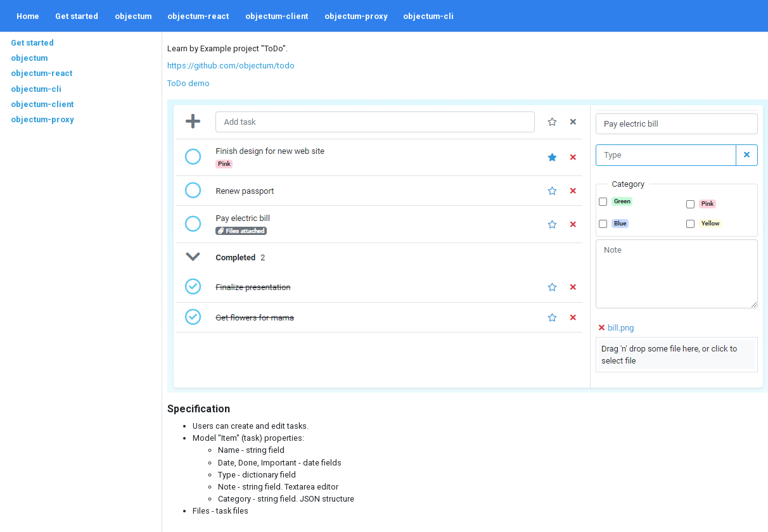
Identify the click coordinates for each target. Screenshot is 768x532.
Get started (77, 16)
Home (28, 16)
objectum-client (277, 16)
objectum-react (198, 16)
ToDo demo (189, 83)
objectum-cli (428, 16)
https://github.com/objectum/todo (231, 66)
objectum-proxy (356, 16)
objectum (133, 16)
